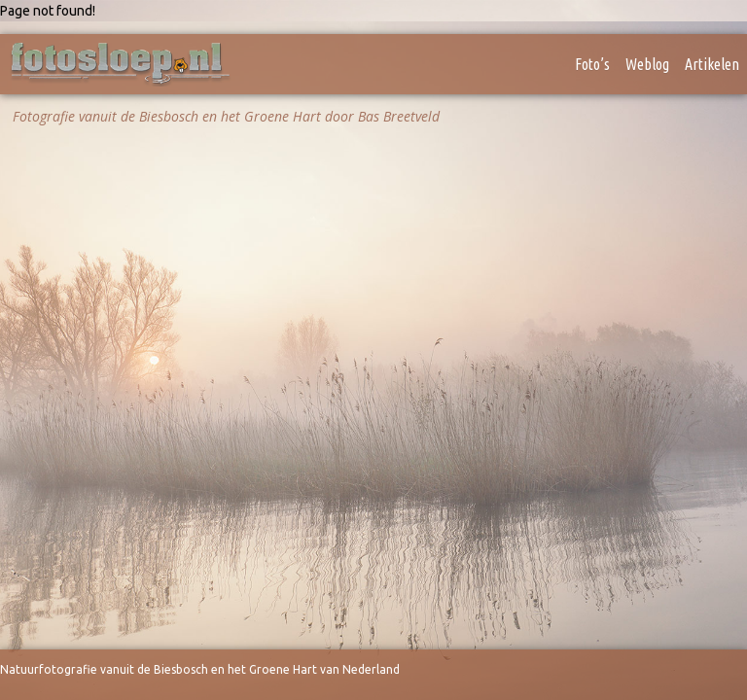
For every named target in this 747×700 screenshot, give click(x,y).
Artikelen (712, 64)
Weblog (647, 64)
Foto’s (592, 64)
